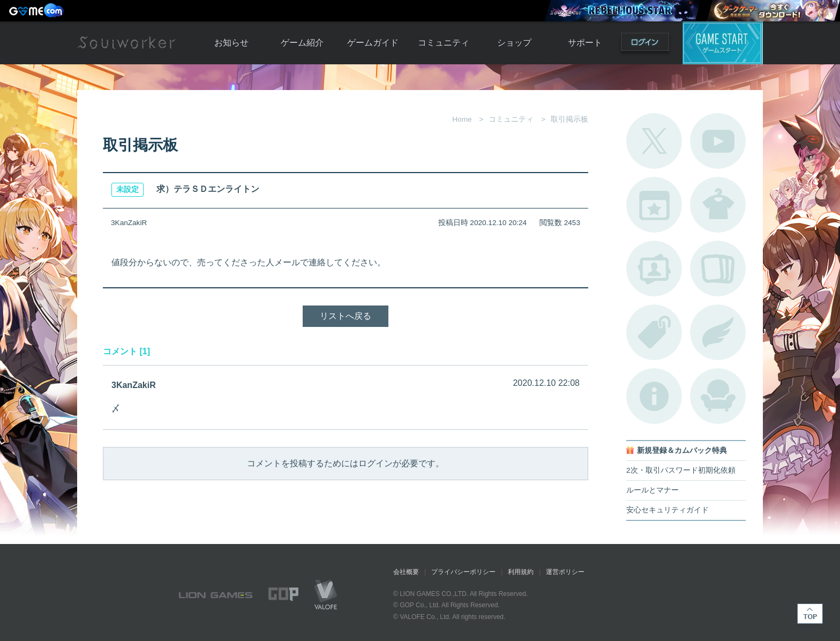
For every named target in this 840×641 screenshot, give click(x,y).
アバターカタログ (718, 205)
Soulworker (126, 43)
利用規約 (521, 572)
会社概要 (406, 572)
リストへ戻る (346, 316)
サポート (585, 43)
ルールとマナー (652, 490)
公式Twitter (654, 141)
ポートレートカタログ (654, 269)
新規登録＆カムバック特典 (682, 450)
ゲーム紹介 (302, 43)
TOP (810, 614)
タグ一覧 (654, 332)
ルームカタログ (718, 396)
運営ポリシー (565, 572)
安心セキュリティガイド (667, 510)
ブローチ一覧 (718, 332)
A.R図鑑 (718, 269)
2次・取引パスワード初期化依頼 (681, 470)
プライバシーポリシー (463, 572)
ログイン (645, 44)
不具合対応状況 (654, 396)
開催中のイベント (654, 205)
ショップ (514, 43)
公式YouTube (718, 141)
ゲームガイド (373, 43)
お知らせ (231, 43)
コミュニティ (444, 43)
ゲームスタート (723, 43)
